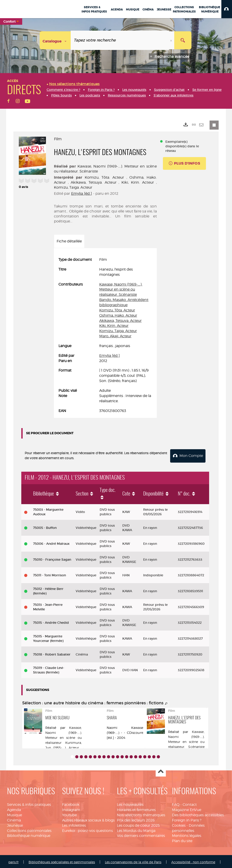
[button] (227, 9)
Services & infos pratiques (29, 803)
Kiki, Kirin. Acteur (138, 182)
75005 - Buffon (45, 526)
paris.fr (13, 861)
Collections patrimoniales (29, 829)
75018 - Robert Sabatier (52, 653)
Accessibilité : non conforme (193, 861)
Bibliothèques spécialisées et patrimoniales (62, 861)
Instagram (71, 808)
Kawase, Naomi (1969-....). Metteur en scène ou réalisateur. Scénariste (121, 290)
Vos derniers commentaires (141, 834)
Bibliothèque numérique (29, 834)
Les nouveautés (130, 803)
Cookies (179, 824)
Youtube (69, 814)
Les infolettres (74, 824)
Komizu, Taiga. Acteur (73, 187)
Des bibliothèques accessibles (198, 814)
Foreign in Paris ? (187, 819)
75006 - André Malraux (51, 542)
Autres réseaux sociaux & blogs (88, 819)
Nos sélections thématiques (141, 814)
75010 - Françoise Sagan (52, 558)
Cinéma (14, 819)
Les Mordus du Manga (136, 829)
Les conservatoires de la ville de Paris (133, 861)
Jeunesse (15, 824)
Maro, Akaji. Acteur (115, 336)
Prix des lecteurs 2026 (136, 819)
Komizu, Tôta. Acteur (104, 177)
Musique (14, 814)
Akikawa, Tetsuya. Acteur (94, 182)
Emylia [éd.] (82, 194)
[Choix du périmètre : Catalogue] (55, 40)
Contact (190, 803)
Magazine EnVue (187, 808)
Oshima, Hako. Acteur (118, 315)
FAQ (176, 803)
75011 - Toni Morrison (50, 574)
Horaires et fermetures (136, 808)
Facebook (71, 803)
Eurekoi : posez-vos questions (87, 829)
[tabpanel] (105, 335)
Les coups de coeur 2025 (138, 824)
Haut (161, 770)
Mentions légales (187, 834)
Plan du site (182, 840)
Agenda (14, 808)
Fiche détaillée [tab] (69, 241)
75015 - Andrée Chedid (51, 621)
